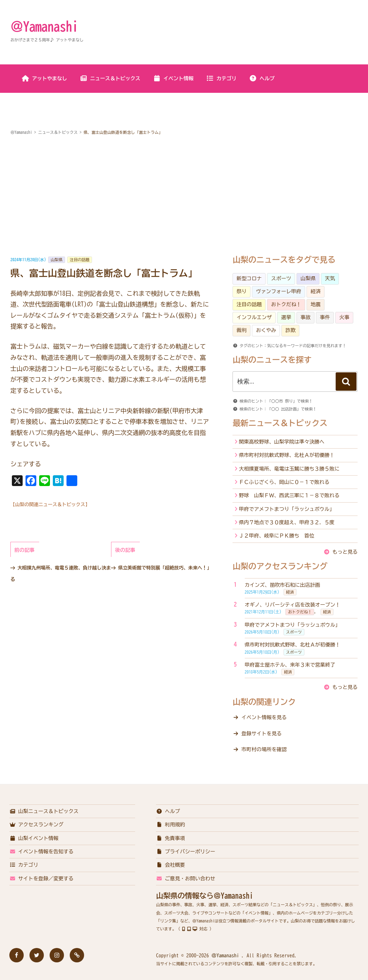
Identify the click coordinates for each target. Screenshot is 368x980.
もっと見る (345, 552)
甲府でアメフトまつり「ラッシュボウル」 (287, 509)
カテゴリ (221, 78)
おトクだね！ (286, 304)
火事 (344, 317)
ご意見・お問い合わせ (186, 879)
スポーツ (281, 278)
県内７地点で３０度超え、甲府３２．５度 (287, 522)
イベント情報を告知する (42, 852)
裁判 (241, 330)
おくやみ (266, 330)
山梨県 (57, 260)
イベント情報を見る (264, 717)
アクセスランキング (36, 825)
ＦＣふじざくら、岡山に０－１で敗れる (284, 482)
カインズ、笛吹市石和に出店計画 (282, 585)
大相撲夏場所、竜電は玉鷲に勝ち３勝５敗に (289, 469)
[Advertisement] (184, 196)
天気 (330, 278)
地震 (316, 304)
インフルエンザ (254, 317)
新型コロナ (249, 278)
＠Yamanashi (44, 26)
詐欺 (290, 330)
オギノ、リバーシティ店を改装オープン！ (293, 605)
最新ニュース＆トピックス (280, 423)
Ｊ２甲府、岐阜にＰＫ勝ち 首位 (277, 536)
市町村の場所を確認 (264, 749)
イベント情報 (173, 78)
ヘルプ (262, 78)
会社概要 (171, 865)
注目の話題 (80, 260)
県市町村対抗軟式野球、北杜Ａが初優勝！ (287, 455)
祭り (241, 291)
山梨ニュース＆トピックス (44, 811)
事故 (305, 317)
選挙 (286, 317)
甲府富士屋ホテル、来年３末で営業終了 (290, 665)
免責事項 (171, 838)
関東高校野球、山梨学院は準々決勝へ (282, 442)
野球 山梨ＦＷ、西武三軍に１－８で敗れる (289, 495)
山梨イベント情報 (34, 838)
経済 (316, 291)
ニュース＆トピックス (110, 78)
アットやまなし (44, 78)
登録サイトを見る (262, 734)
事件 (325, 317)
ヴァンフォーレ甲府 (279, 291)
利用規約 (171, 825)
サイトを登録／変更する (42, 879)
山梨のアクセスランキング (280, 566)
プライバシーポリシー (186, 852)
